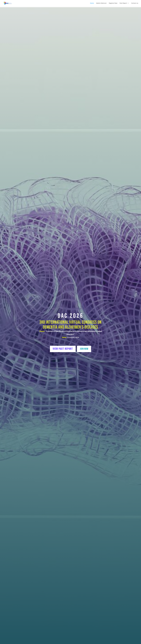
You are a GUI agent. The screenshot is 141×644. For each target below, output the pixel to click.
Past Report (123, 3)
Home (92, 3)
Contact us (135, 3)
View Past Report (63, 349)
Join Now (84, 349)
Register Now (113, 3)
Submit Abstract (101, 3)
